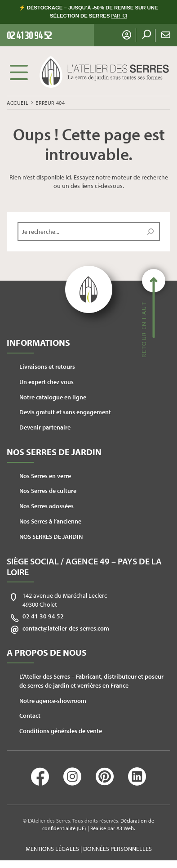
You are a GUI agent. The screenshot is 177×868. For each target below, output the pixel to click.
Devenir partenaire (45, 427)
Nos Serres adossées (46, 506)
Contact (30, 716)
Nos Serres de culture (48, 491)
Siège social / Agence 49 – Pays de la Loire (84, 566)
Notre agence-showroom (53, 701)
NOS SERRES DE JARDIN (51, 537)
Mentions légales (52, 849)
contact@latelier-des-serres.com (66, 628)
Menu (19, 72)
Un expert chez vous (46, 382)
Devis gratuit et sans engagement (65, 412)
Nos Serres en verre (45, 476)
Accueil (18, 103)
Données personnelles (117, 849)
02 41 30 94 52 (43, 616)
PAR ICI (119, 16)
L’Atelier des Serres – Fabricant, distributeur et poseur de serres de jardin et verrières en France (91, 681)
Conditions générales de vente (61, 731)
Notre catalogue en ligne (53, 397)
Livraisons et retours (47, 367)
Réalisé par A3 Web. (113, 828)
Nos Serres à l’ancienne (50, 521)
